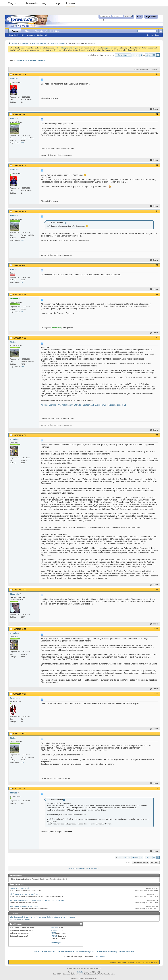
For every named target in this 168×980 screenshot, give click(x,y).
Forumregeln (56, 943)
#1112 (156, 734)
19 (22, 282)
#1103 (156, 165)
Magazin (14, 3)
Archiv (145, 962)
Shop (56, 3)
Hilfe (139, 17)
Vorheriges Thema (76, 868)
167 (23, 143)
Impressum (100, 956)
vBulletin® (80, 972)
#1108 (156, 435)
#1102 (156, 114)
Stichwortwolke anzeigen (20, 919)
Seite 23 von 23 (124, 55)
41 (22, 312)
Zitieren (154, 109)
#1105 (156, 265)
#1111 (156, 694)
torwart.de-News (126, 951)
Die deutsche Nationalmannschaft (31, 61)
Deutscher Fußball (57, 43)
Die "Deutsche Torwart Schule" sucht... (26, 894)
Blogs (27, 31)
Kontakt (113, 962)
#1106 (156, 294)
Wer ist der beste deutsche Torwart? (25, 906)
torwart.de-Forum (66, 951)
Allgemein (24, 43)
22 (154, 55)
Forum (70, 3)
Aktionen (30, 35)
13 (147, 55)
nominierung (57, 917)
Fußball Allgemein (39, 43)
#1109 (156, 589)
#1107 (156, 338)
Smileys (54, 930)
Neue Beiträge (15, 35)
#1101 (156, 74)
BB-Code (54, 928)
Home (36, 951)
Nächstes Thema (92, 868)
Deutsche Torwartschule (20, 888)
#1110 (156, 629)
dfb (12, 917)
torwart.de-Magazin (85, 951)
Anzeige (153, 69)
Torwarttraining (36, 3)
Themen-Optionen (141, 69)
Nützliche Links (42, 35)
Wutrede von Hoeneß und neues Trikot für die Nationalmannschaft (37, 900)
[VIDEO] (54, 936)
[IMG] (53, 933)
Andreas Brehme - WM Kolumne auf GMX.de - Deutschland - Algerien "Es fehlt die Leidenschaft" (84, 405)
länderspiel (18, 917)
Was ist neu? (41, 31)
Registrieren (151, 17)
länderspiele (29, 917)
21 (150, 55)
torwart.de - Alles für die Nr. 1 (130, 962)
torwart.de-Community (107, 951)
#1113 (156, 788)
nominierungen (69, 917)
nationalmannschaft (43, 917)
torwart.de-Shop (48, 951)
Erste (135, 55)
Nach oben (155, 862)
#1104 (156, 211)
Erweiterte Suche (153, 35)
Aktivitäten (55, 31)
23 (158, 55)
